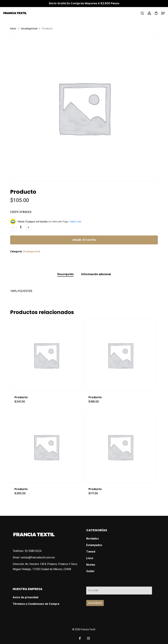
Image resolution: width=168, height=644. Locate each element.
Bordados (93, 539)
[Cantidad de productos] (21, 227)
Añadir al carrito (84, 240)
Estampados (94, 545)
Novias (91, 565)
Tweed (91, 552)
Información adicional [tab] (96, 274)
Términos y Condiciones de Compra (36, 604)
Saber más (76, 222)
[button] (163, 13)
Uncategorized (29, 29)
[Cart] (156, 13)
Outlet (90, 571)
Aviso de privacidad (25, 597)
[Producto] (46, 355)
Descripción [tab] (65, 274)
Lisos (90, 558)
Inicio (13, 29)
